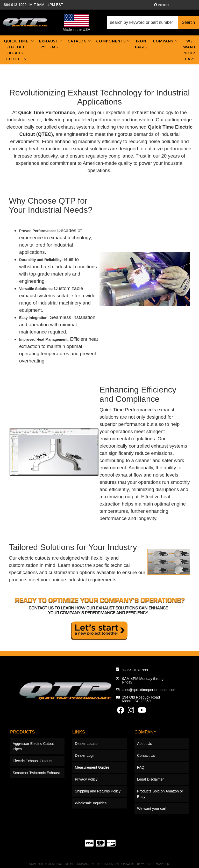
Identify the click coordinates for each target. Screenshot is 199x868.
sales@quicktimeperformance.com (149, 737)
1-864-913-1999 (135, 717)
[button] (153, 23)
